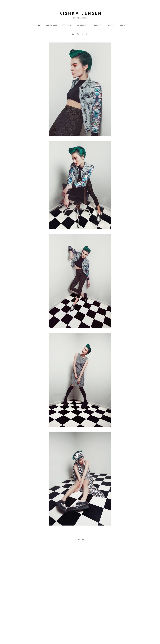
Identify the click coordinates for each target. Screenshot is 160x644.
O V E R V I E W (36, 25)
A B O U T (111, 25)
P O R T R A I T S (67, 25)
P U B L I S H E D (97, 25)
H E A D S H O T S (82, 25)
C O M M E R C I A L (51, 25)
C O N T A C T (124, 25)
